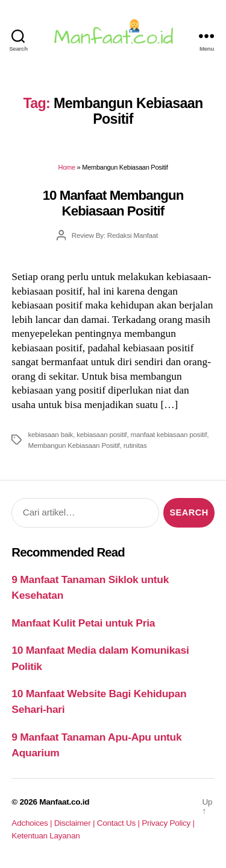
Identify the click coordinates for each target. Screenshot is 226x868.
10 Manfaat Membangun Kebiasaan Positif (113, 203)
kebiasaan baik (50, 434)
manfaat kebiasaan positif (168, 434)
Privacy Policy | (168, 823)
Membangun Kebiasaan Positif (74, 445)
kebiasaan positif (102, 434)
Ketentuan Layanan (46, 836)
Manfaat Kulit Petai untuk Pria (83, 623)
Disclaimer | (76, 823)
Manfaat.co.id (64, 802)
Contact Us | (120, 823)
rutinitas (135, 445)
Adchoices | (33, 823)
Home (67, 167)
